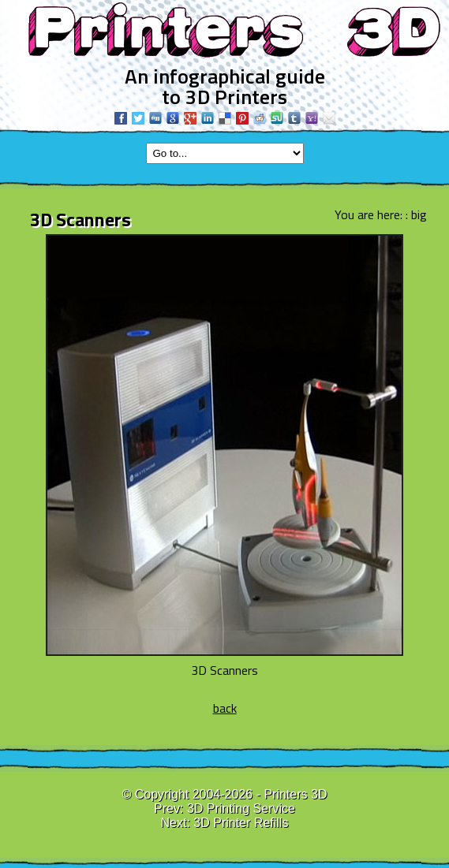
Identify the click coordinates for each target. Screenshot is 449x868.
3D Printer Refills (241, 823)
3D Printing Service (241, 808)
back (225, 708)
